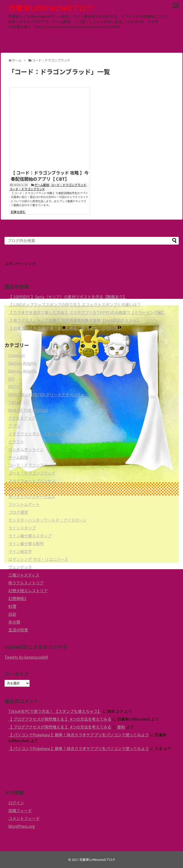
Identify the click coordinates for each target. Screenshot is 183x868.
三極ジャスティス (24, 575)
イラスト (16, 441)
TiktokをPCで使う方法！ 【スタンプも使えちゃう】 (55, 711)
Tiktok (15, 402)
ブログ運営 (18, 512)
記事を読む (18, 212)
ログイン (16, 803)
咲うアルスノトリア (26, 583)
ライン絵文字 (20, 551)
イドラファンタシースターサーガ (38, 434)
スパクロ (16, 489)
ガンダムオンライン (26, 449)
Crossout (17, 355)
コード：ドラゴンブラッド (69, 185)
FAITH (14, 387)
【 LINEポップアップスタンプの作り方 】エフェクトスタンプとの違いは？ (75, 304)
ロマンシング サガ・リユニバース (38, 559)
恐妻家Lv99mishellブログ (51, 8)
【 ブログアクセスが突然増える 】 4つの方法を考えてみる (60, 719)
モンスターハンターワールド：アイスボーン (47, 520)
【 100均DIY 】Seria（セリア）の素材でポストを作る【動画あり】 (68, 297)
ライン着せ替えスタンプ (30, 536)
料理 (12, 606)
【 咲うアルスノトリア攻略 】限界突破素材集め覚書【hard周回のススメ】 (74, 320)
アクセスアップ (22, 418)
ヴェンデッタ (20, 567)
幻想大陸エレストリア (28, 591)
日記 (12, 614)
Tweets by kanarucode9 (26, 657)
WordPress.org (22, 826)
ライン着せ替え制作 (26, 543)
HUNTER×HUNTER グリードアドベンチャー (49, 394)
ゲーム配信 (42, 185)
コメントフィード (24, 818)
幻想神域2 (17, 598)
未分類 (14, 622)
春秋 (121, 727)
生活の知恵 (18, 630)
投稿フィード (20, 810)
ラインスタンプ (22, 528)
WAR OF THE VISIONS (28, 410)
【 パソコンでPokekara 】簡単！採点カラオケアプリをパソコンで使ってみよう (79, 735)
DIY (11, 379)
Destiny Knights (23, 363)
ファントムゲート (24, 504)
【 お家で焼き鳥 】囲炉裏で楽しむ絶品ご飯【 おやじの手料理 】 (65, 328)
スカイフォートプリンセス (32, 481)
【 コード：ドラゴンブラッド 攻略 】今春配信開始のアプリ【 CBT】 (50, 176)
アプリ (14, 426)
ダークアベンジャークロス (32, 496)
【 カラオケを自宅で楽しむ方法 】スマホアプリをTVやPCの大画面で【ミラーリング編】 (87, 312)
